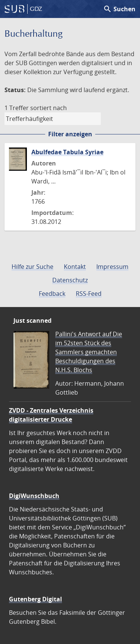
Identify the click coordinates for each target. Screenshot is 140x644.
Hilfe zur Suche (32, 267)
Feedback (52, 294)
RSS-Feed (89, 294)
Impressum (112, 267)
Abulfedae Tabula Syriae (67, 152)
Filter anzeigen (70, 134)
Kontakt (75, 267)
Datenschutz (70, 280)
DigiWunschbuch (34, 496)
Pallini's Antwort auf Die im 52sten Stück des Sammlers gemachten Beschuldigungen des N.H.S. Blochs (89, 352)
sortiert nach (49, 108)
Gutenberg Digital (35, 599)
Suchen (119, 9)
